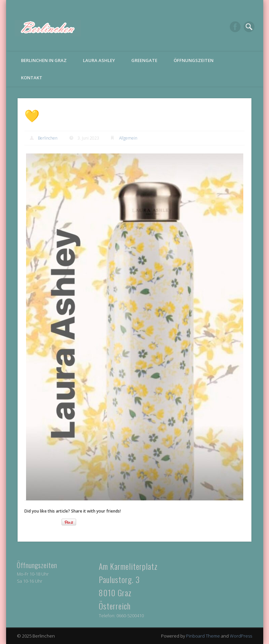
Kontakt (32, 78)
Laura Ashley (99, 60)
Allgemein (128, 138)
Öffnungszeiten (194, 60)
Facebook (235, 27)
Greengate (144, 60)
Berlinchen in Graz (44, 60)
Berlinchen (48, 138)
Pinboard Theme (203, 636)
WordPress (241, 636)
